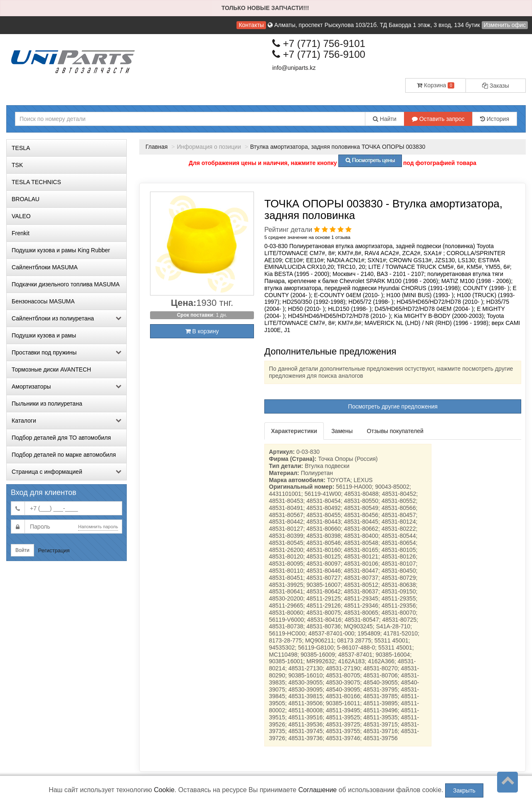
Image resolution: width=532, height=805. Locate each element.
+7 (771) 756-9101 (319, 43)
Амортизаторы (66, 386)
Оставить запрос (438, 119)
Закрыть (464, 790)
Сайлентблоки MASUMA (45, 267)
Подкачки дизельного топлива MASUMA (66, 284)
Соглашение (318, 790)
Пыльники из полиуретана (47, 404)
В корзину (202, 331)
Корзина (436, 85)
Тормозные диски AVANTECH (51, 369)
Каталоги (66, 421)
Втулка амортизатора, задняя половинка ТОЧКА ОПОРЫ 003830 (338, 147)
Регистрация (54, 550)
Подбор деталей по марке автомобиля (64, 455)
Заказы (496, 86)
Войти (22, 550)
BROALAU (26, 199)
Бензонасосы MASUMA (43, 301)
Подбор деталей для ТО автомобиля (61, 438)
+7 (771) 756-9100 (319, 54)
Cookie (164, 790)
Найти (385, 119)
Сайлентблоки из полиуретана (66, 318)
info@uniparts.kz (294, 68)
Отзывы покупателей (395, 431)
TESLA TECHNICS (36, 182)
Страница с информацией (66, 472)
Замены (342, 431)
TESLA (21, 148)
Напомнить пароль (98, 527)
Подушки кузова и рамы (44, 335)
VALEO (21, 216)
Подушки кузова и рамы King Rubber (61, 250)
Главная (156, 147)
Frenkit (21, 233)
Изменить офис (505, 25)
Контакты (251, 25)
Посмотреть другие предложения (393, 406)
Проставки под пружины (66, 352)
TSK (17, 165)
